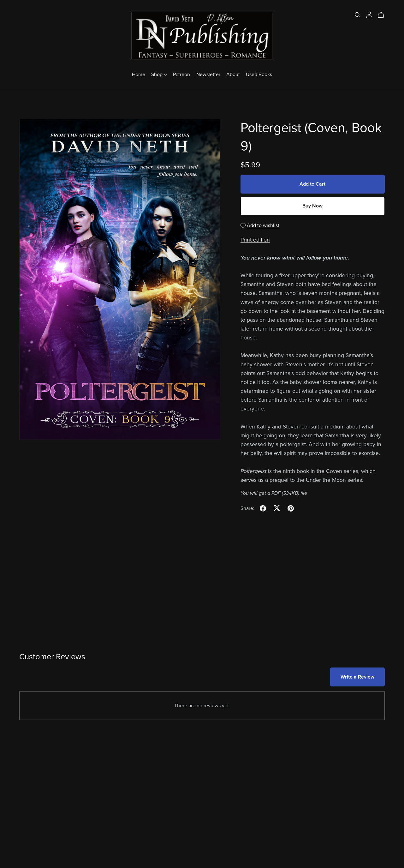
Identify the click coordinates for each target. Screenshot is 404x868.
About (233, 75)
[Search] (358, 15)
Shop (159, 75)
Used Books (259, 75)
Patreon (181, 75)
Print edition (255, 240)
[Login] (369, 15)
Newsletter (208, 75)
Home (139, 75)
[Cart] (383, 15)
